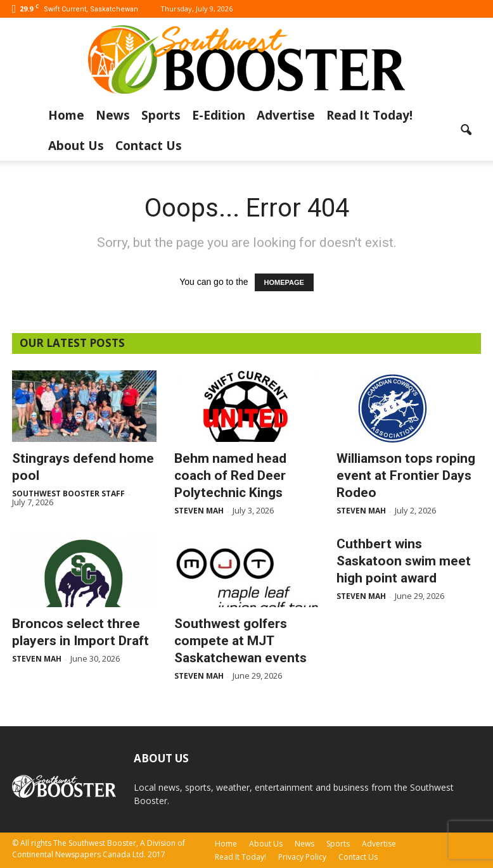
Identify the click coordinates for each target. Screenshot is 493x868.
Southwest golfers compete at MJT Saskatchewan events (240, 641)
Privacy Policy (302, 857)
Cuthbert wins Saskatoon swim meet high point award (404, 561)
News (113, 115)
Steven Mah (199, 511)
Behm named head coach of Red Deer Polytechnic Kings (230, 475)
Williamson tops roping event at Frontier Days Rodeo (406, 475)
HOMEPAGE (284, 282)
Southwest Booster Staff (68, 494)
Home (66, 115)
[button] (466, 130)
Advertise (286, 115)
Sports (161, 115)
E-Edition (219, 115)
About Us (76, 146)
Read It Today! (369, 115)
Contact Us (149, 146)
